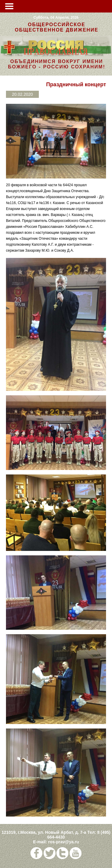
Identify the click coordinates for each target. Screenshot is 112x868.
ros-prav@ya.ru (63, 842)
